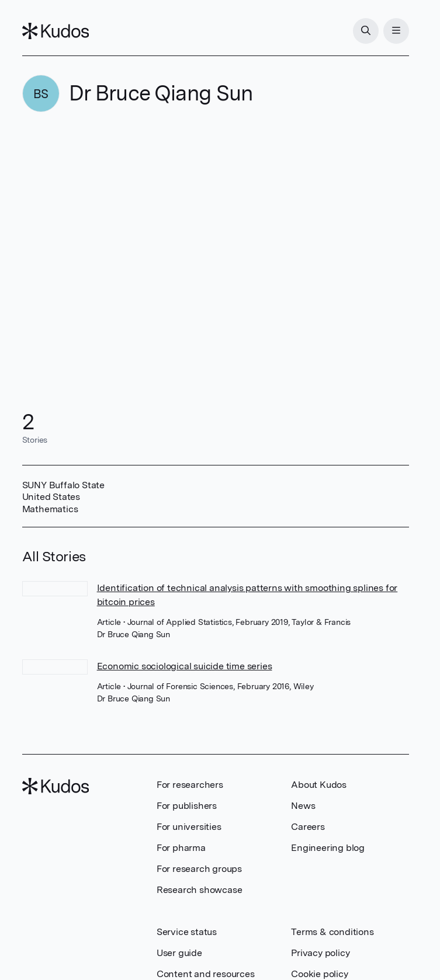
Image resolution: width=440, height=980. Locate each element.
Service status (187, 932)
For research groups (199, 869)
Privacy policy (320, 953)
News (303, 806)
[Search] (366, 31)
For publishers (187, 806)
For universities (189, 827)
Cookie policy (319, 974)
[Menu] (396, 31)
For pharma (181, 848)
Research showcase (200, 890)
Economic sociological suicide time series (185, 666)
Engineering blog (328, 848)
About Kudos (319, 785)
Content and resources (206, 974)
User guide (179, 953)
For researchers (190, 785)
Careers (308, 827)
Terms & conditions (332, 932)
